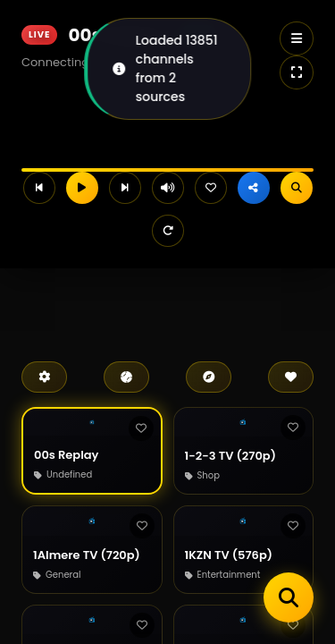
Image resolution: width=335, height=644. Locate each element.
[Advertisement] (161, 304)
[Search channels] (289, 597)
